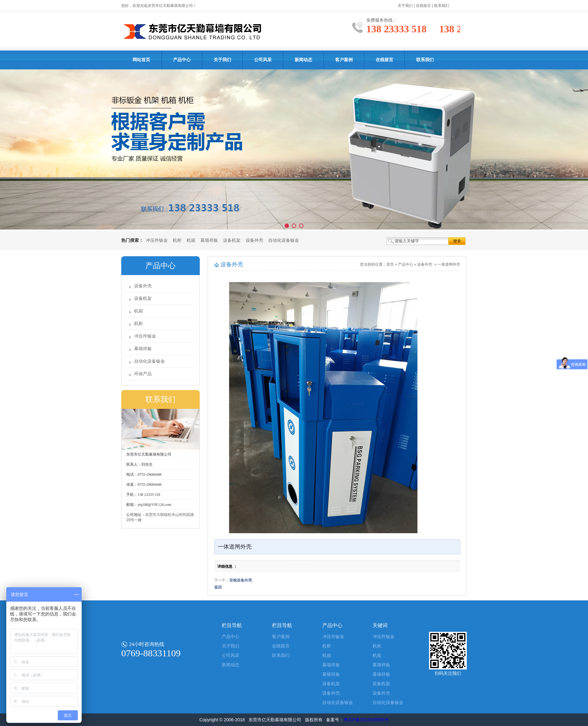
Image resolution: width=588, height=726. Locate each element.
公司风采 (263, 60)
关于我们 (405, 6)
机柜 (177, 240)
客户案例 (344, 60)
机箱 (191, 240)
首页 (390, 264)
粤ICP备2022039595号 (366, 720)
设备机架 (232, 240)
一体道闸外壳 (449, 264)
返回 (218, 587)
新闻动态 (303, 60)
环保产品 (143, 374)
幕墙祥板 (209, 240)
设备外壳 (254, 240)
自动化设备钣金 (284, 240)
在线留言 (423, 6)
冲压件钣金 (157, 240)
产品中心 (182, 60)
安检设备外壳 (241, 580)
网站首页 (141, 60)
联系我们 (442, 6)
